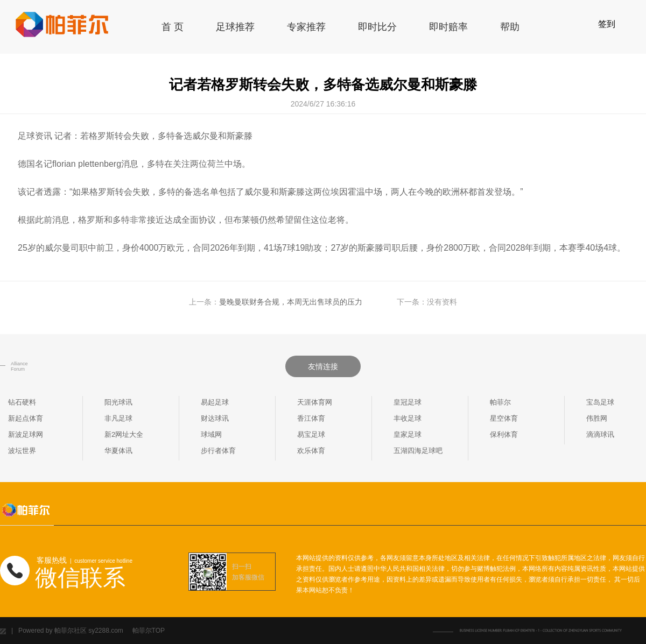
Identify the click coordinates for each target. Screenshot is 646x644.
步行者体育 (218, 451)
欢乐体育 (311, 451)
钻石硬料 (22, 402)
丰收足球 (408, 418)
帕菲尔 (500, 402)
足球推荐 (235, 27)
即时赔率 (448, 27)
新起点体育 (26, 418)
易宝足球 (311, 434)
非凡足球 (118, 418)
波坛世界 (22, 451)
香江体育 (311, 418)
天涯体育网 (315, 402)
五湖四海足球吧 (418, 451)
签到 (607, 24)
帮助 (510, 27)
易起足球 (215, 402)
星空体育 (504, 418)
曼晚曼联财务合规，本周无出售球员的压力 (291, 302)
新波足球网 (26, 434)
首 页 (173, 27)
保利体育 (504, 434)
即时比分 (377, 27)
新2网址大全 (124, 434)
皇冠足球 (408, 402)
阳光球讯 (118, 402)
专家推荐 (306, 27)
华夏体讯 (118, 451)
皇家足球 (408, 434)
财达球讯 (215, 418)
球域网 (211, 434)
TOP (158, 631)
